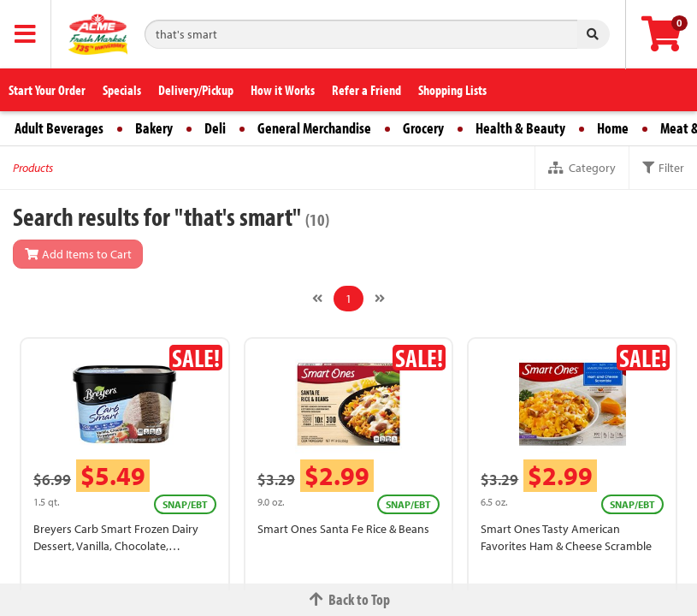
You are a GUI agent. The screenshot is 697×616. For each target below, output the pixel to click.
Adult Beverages (59, 128)
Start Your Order (47, 90)
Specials (122, 90)
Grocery (423, 128)
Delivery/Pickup (196, 90)
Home (613, 128)
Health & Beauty (520, 128)
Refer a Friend (366, 90)
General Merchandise (314, 128)
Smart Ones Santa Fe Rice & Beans (343, 529)
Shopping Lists (452, 90)
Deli (215, 128)
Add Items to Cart (78, 254)
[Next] (380, 299)
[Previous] (317, 299)
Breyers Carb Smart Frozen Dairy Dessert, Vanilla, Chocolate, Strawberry (116, 546)
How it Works (283, 90)
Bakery (154, 128)
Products (33, 168)
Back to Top (349, 599)
